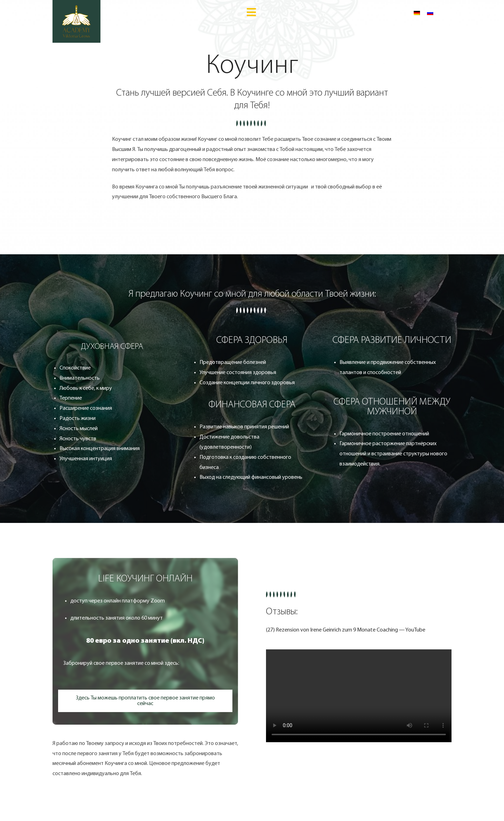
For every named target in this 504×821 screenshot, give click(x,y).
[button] (145, 579)
